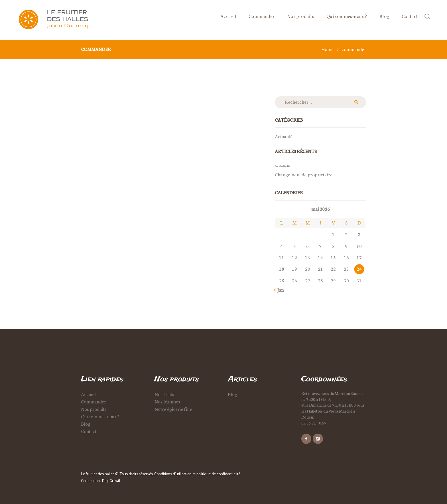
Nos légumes (167, 401)
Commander (94, 401)
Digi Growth (112, 481)
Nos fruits (164, 394)
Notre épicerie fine (173, 409)
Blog (86, 424)
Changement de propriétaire (304, 174)
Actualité (284, 136)
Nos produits (94, 409)
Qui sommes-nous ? (100, 416)
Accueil (88, 394)
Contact (89, 431)
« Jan (279, 290)
